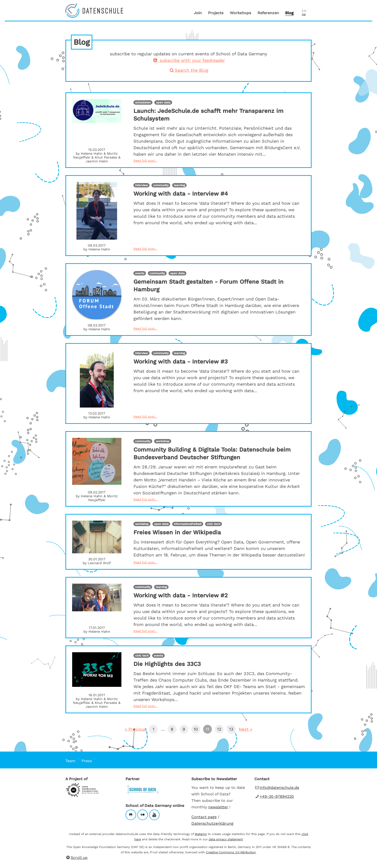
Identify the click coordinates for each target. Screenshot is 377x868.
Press (87, 761)
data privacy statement (226, 839)
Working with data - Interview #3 (181, 362)
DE (304, 15)
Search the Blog (188, 70)
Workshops (241, 13)
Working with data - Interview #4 (181, 194)
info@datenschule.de (279, 788)
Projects (216, 13)
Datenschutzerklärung (212, 823)
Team (70, 761)
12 (218, 728)
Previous (135, 729)
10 (195, 728)
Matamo (201, 834)
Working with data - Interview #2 (181, 595)
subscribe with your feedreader (188, 60)
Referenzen (268, 13)
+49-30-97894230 (277, 796)
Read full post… (145, 161)
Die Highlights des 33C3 (167, 664)
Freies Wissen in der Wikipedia (177, 532)
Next (244, 729)
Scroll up (76, 858)
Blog (289, 13)
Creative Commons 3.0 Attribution (231, 852)
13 (230, 728)
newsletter (218, 807)
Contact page (204, 817)
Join (198, 13)
